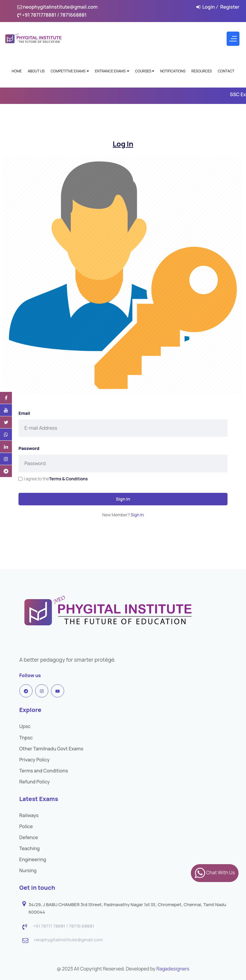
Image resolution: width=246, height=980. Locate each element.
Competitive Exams (70, 71)
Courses (145, 71)
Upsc (25, 726)
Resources (202, 71)
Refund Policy (35, 782)
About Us (36, 71)
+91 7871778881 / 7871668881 (52, 15)
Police (26, 826)
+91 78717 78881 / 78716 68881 (64, 926)
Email (24, 413)
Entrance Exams (112, 71)
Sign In (123, 499)
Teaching (30, 848)
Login (208, 7)
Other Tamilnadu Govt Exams (51, 749)
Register (230, 7)
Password (29, 448)
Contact (226, 71)
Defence (29, 837)
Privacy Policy (35, 760)
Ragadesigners (173, 969)
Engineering (33, 859)
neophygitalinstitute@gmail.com (58, 7)
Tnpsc (26, 738)
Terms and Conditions (44, 771)
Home (17, 71)
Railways (29, 815)
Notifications (173, 71)
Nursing (28, 870)
